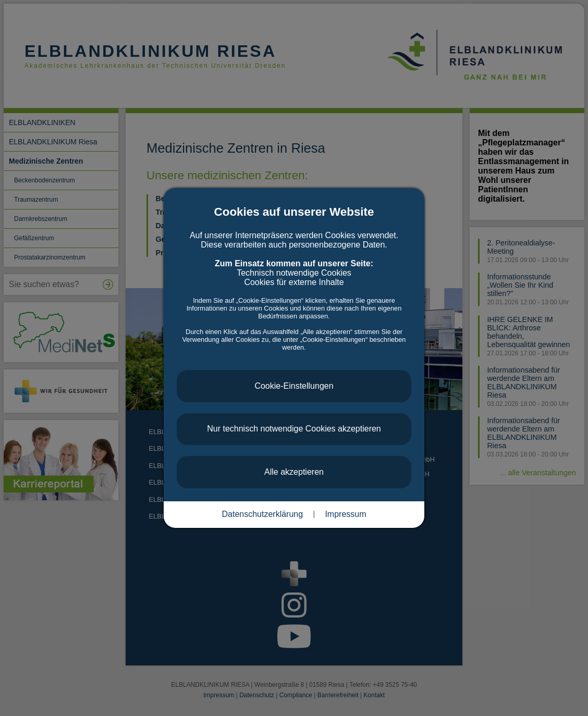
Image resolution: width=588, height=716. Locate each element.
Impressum (345, 514)
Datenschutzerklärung (262, 514)
